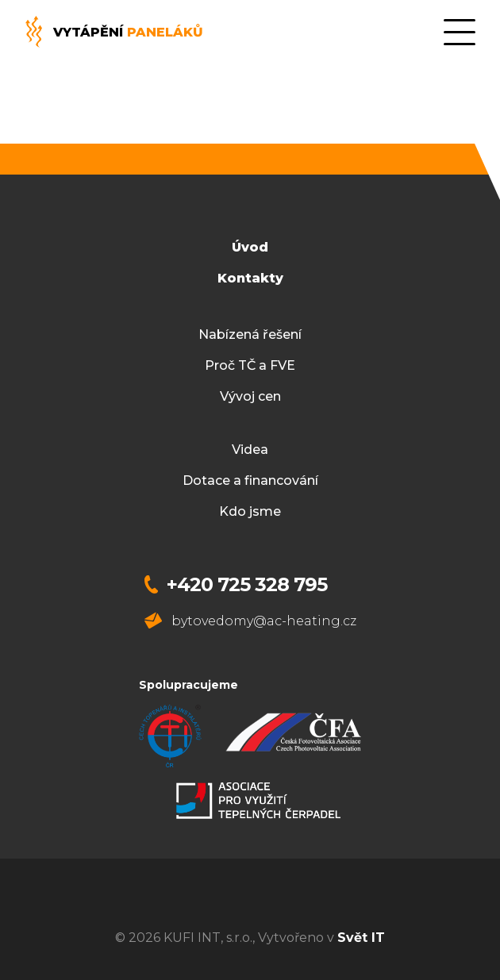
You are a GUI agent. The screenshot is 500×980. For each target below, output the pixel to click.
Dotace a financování (250, 480)
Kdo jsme (250, 511)
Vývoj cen (250, 396)
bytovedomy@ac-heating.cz (264, 621)
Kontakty (250, 278)
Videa (250, 450)
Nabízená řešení (250, 334)
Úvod (250, 247)
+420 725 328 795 (247, 584)
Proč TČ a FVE (250, 365)
